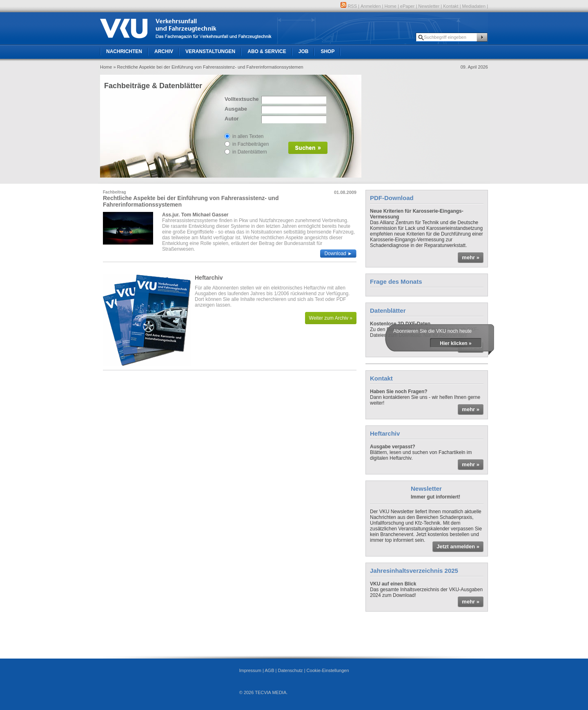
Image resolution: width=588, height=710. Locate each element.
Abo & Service (267, 51)
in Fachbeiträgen (251, 144)
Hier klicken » (455, 343)
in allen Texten (248, 136)
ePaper (407, 6)
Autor (232, 119)
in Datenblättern (250, 152)
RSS (349, 6)
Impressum (250, 670)
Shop (327, 51)
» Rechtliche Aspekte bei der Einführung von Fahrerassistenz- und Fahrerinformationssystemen (208, 67)
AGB (269, 670)
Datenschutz (290, 670)
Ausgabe (236, 109)
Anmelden (371, 6)
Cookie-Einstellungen (328, 670)
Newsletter (429, 6)
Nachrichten (124, 51)
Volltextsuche (241, 99)
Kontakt (451, 6)
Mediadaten (474, 6)
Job (304, 51)
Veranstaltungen (210, 51)
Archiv (164, 51)
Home (391, 6)
